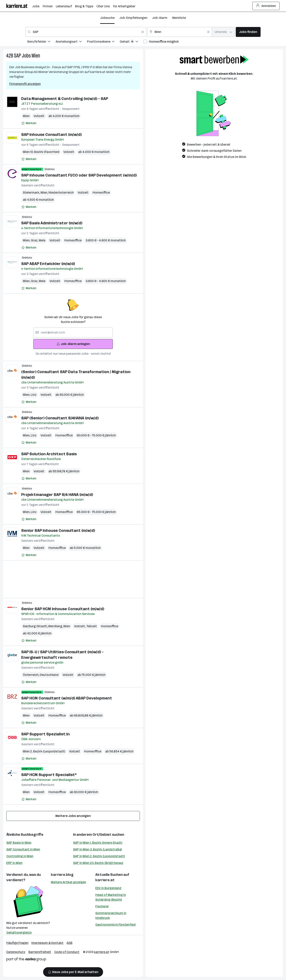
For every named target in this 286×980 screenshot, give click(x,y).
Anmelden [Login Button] (266, 6)
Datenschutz (16, 952)
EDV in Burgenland (108, 888)
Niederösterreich (61, 193)
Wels (42, 240)
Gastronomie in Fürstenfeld (115, 925)
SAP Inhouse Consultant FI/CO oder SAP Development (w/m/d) (79, 175)
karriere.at (105, 880)
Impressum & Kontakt (47, 943)
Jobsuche (107, 18)
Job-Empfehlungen (133, 18)
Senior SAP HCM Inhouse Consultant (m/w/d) (63, 609)
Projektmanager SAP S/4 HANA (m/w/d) (57, 495)
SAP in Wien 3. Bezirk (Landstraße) (97, 849)
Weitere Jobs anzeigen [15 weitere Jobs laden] (73, 816)
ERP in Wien (14, 863)
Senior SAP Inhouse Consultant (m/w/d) (58, 530)
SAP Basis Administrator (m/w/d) (52, 223)
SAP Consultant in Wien (23, 849)
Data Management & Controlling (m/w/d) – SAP (65, 99)
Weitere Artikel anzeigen (69, 882)
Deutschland (49, 675)
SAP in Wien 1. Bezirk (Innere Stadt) (98, 843)
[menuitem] (42, 42)
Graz (35, 240)
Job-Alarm (160, 18)
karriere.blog (62, 875)
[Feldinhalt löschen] (143, 32)
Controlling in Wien (20, 856)
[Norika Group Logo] (26, 960)
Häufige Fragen (17, 943)
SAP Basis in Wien (19, 843)
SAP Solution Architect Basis (49, 454)
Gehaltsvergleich (19, 932)
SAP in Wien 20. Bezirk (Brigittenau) (98, 863)
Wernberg (56, 626)
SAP (17, 56)
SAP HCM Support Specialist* (49, 775)
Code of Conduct (67, 952)
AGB (70, 943)
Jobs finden (248, 32)
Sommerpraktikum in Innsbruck (111, 915)
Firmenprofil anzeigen (25, 84)
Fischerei (102, 906)
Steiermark (32, 193)
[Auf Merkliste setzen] (29, 123)
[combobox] (86, 32)
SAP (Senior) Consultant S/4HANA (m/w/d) (60, 418)
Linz (34, 395)
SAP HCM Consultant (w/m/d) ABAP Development (67, 698)
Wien (36, 56)
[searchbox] (73, 332)
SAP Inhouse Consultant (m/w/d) (51, 135)
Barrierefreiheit (40, 952)
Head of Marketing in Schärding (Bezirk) (111, 897)
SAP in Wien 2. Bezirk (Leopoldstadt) (99, 856)
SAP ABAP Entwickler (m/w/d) (48, 264)
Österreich (31, 675)
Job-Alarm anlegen (73, 344)
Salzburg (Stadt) (36, 626)
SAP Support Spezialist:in (45, 734)
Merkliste (179, 18)
